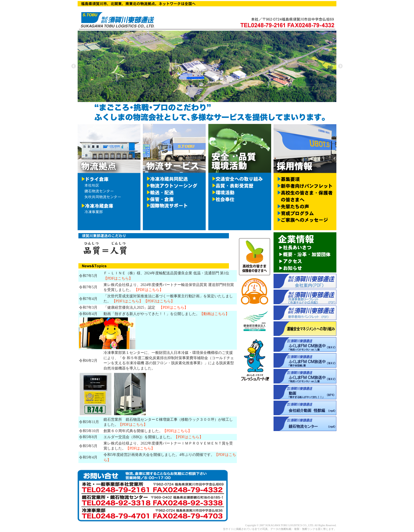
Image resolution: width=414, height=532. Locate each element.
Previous (74, 66)
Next (340, 66)
